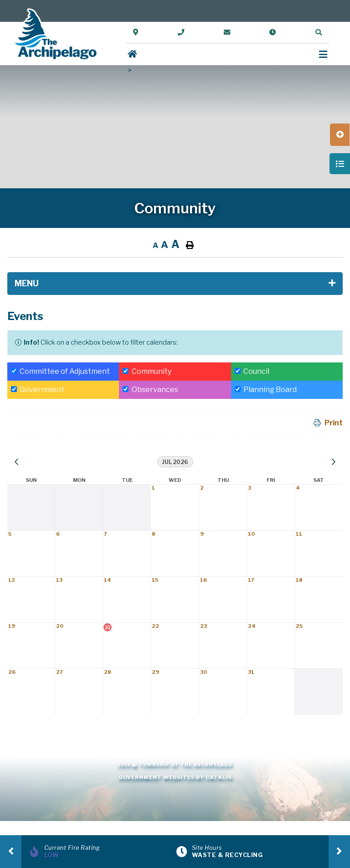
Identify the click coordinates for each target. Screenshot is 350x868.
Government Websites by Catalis (175, 777)
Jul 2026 (175, 462)
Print (334, 423)
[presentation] (11, 852)
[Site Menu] (175, 284)
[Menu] (323, 54)
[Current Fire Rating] (101, 852)
